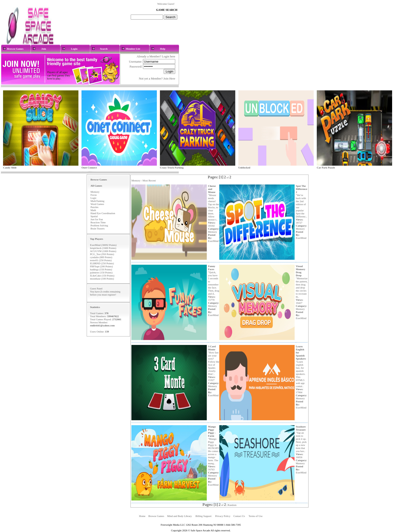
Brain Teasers (97, 228)
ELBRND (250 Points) (102, 263)
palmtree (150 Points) (101, 272)
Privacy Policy (223, 516)
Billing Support (203, 516)
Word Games (97, 204)
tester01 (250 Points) (101, 260)
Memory (95, 192)
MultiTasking (97, 201)
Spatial (94, 216)
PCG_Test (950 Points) (102, 254)
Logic (93, 198)
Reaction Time (98, 222)
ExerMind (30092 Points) (103, 245)
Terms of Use (255, 516)
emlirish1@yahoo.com (102, 325)
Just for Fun (97, 219)
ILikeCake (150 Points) (102, 276)
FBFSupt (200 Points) (101, 266)
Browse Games (156, 516)
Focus (93, 195)
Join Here (169, 78)
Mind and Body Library (180, 516)
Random (232, 505)
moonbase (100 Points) (102, 279)
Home (142, 516)
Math (93, 210)
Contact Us (239, 516)
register (111, 295)
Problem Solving (99, 225)
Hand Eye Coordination (103, 213)
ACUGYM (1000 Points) (103, 251)
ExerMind (213, 241)
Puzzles (94, 207)
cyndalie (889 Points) (101, 257)
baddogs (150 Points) (101, 269)
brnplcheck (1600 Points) (103, 248)
